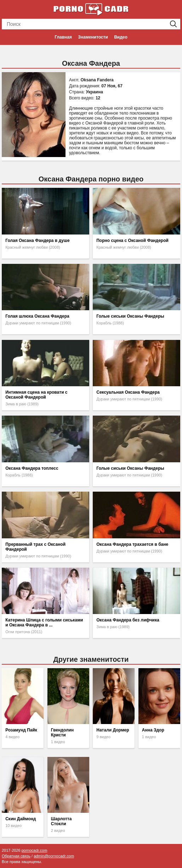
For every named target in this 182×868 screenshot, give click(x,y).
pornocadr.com (35, 850)
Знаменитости (93, 37)
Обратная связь (16, 856)
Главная (63, 37)
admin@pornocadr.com (54, 856)
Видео (121, 37)
